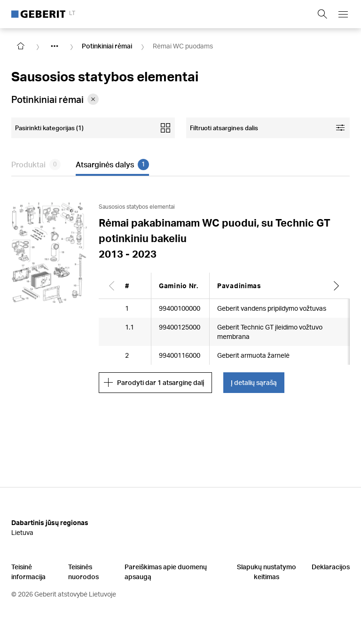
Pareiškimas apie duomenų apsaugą (166, 572)
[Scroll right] (337, 286)
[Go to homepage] (21, 46)
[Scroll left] (112, 286)
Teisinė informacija (28, 572)
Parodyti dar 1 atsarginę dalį (154, 383)
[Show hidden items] (55, 46)
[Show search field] (322, 14)
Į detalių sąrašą (254, 382)
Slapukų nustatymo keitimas (267, 572)
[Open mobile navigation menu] (343, 14)
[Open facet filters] (268, 128)
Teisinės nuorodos (83, 572)
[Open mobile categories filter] (93, 128)
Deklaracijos (331, 567)
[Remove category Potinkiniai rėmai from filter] (93, 99)
